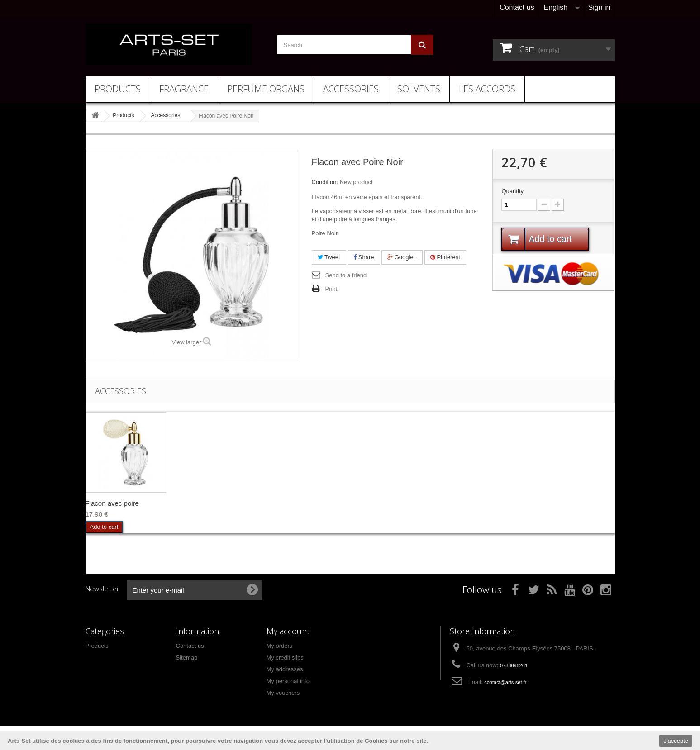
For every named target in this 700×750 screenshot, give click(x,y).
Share (364, 257)
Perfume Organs (266, 89)
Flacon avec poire (112, 503)
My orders (280, 646)
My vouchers (283, 693)
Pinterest (445, 257)
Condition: (325, 182)
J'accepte (676, 741)
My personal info (288, 681)
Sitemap (187, 657)
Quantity (512, 191)
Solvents (419, 89)
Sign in (599, 7)
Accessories (351, 89)
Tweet (329, 257)
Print (331, 289)
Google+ (402, 257)
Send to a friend (346, 275)
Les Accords (487, 89)
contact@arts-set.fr (505, 682)
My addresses (285, 669)
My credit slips (285, 657)
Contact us (517, 7)
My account (288, 631)
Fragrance (184, 89)
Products (118, 89)
